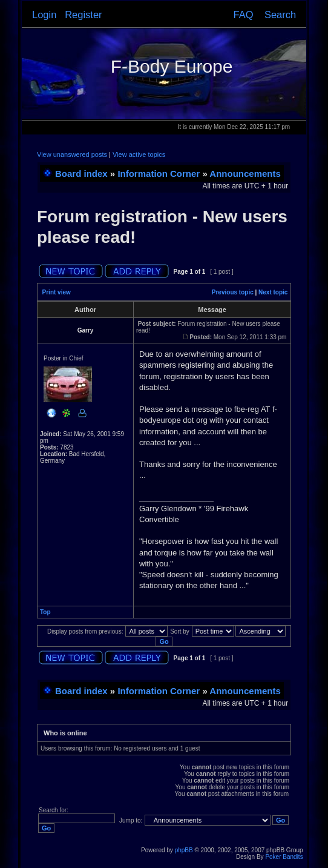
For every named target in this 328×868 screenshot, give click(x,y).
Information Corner (159, 174)
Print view (57, 292)
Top (45, 612)
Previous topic (233, 292)
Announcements (245, 174)
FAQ (244, 15)
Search (280, 15)
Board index (81, 174)
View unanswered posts (72, 154)
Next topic (273, 292)
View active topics (139, 154)
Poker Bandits (284, 857)
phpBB (184, 850)
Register (83, 15)
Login (44, 15)
